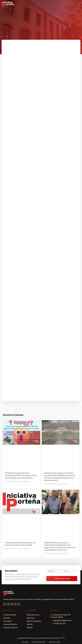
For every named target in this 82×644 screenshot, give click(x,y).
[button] (79, 5)
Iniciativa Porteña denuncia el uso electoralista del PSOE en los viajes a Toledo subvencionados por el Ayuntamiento (21, 476)
